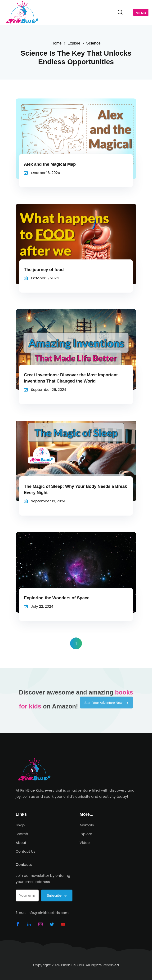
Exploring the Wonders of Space (57, 598)
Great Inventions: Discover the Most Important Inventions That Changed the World (71, 378)
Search (22, 834)
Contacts (24, 865)
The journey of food (44, 270)
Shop (20, 825)
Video (85, 843)
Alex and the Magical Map (50, 164)
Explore (74, 43)
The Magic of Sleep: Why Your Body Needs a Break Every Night (75, 490)
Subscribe (57, 895)
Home (56, 43)
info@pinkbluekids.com (48, 913)
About (21, 843)
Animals (87, 825)
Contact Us (25, 851)
